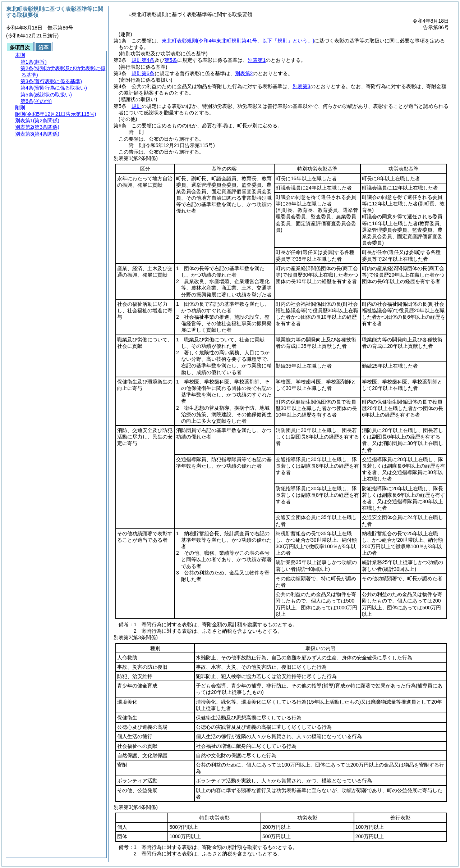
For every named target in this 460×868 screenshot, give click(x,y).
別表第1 (257, 60)
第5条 (171, 60)
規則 (137, 106)
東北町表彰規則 (238, 41)
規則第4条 (143, 60)
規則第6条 (143, 73)
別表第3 (302, 86)
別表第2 (244, 73)
